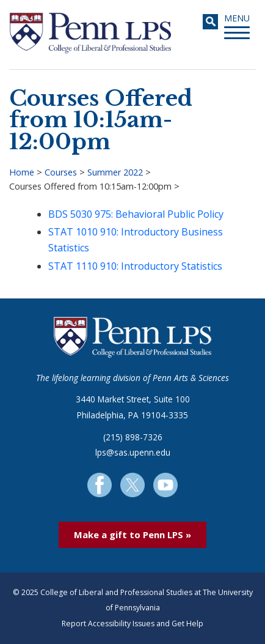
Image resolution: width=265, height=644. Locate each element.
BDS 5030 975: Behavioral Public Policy (136, 214)
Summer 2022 (115, 172)
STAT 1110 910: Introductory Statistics (135, 266)
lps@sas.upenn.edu (133, 452)
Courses (61, 172)
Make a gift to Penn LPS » (132, 535)
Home (22, 172)
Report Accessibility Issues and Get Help (132, 624)
